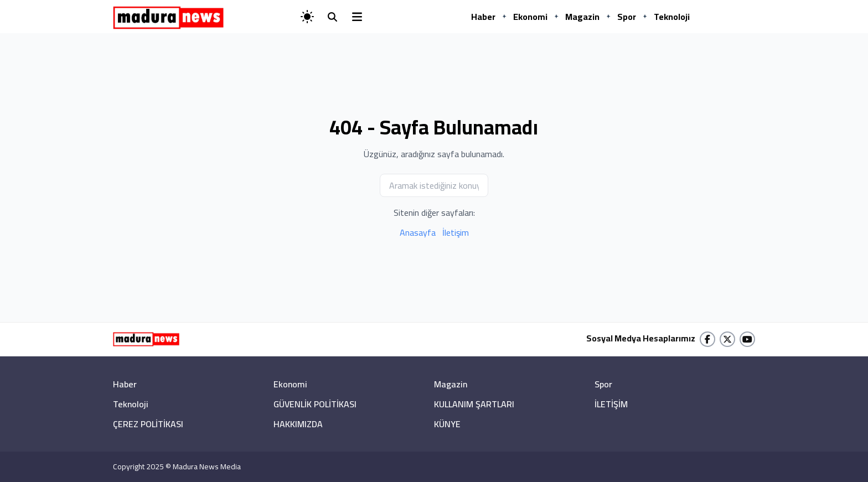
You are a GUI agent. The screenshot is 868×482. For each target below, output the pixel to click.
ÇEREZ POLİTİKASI (148, 424)
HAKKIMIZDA (298, 424)
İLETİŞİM (611, 404)
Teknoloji (672, 17)
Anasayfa (418, 232)
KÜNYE (447, 424)
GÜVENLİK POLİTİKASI (315, 404)
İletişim (456, 232)
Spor (627, 17)
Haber (483, 17)
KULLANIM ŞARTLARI (474, 404)
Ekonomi (530, 17)
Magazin (582, 17)
